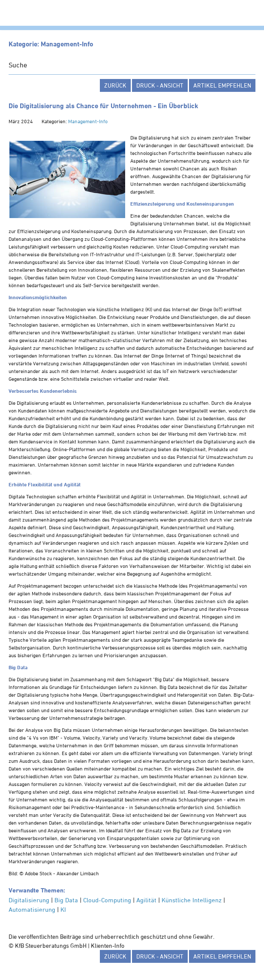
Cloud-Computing (107, 900)
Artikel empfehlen (222, 85)
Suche (18, 65)
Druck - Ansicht (160, 85)
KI (63, 909)
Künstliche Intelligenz (192, 900)
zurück (115, 85)
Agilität (146, 900)
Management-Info (88, 121)
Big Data (66, 900)
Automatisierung (32, 909)
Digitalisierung (29, 900)
